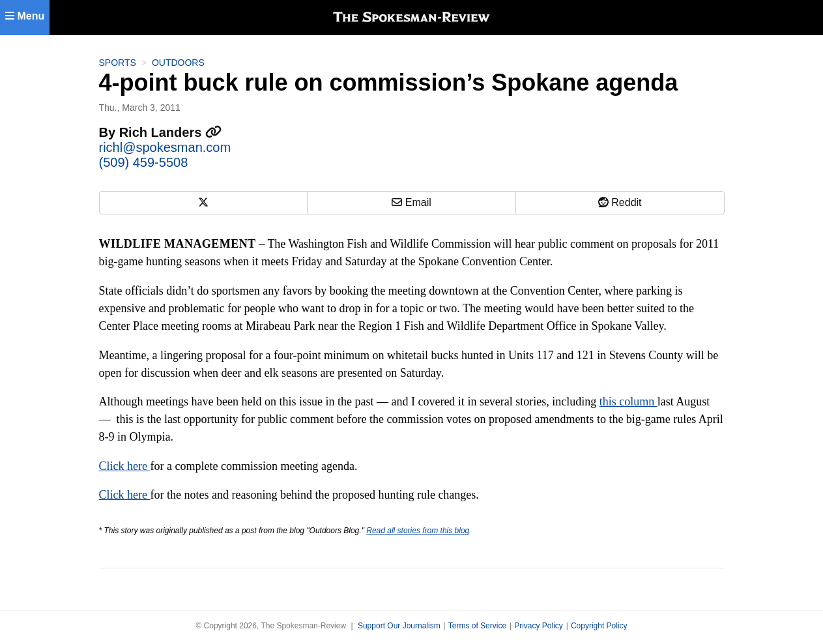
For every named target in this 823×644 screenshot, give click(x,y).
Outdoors (178, 63)
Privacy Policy (539, 626)
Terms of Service (477, 626)
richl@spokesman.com (165, 147)
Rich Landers (170, 132)
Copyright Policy (599, 626)
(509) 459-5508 (144, 162)
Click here (125, 466)
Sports (118, 63)
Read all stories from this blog (418, 531)
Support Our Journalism (399, 626)
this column (628, 402)
